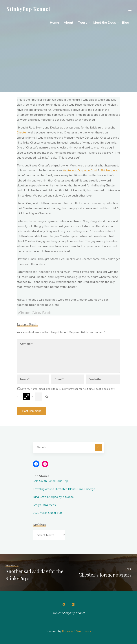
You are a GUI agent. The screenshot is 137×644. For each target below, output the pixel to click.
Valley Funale (42, 313)
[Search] (99, 447)
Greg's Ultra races (44, 505)
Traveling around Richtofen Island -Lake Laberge (64, 489)
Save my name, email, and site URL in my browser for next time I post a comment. (66, 389)
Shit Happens (109, 170)
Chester (22, 133)
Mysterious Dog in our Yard (80, 170)
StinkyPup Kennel (28, 9)
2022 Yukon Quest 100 (47, 513)
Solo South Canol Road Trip (50, 481)
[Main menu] (128, 9)
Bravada (67, 631)
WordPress (84, 631)
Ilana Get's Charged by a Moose (53, 497)
